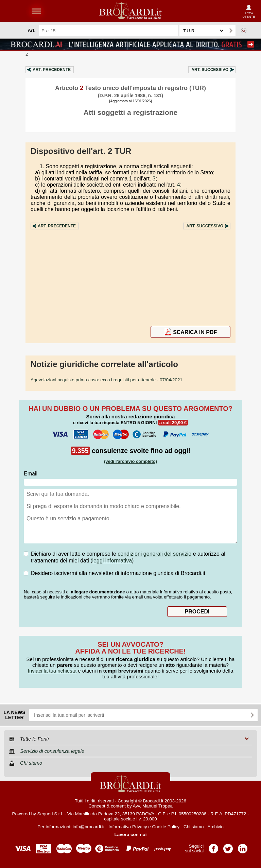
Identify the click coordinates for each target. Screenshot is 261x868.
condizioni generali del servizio (154, 554)
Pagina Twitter (228, 846)
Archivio (215, 827)
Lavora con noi (131, 835)
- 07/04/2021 (107, 380)
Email (31, 474)
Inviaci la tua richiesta (52, 671)
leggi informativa (112, 561)
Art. (52, 70)
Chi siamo (194, 827)
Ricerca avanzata (244, 31)
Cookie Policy (166, 827)
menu (36, 11)
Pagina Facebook (213, 846)
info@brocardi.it (89, 827)
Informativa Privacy (128, 827)
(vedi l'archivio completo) (130, 461)
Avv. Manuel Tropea (153, 806)
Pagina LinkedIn (243, 846)
